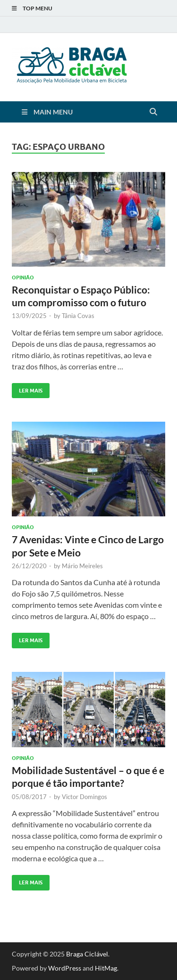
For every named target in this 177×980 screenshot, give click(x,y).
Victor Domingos (84, 797)
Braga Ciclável (87, 954)
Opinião (23, 278)
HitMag (106, 968)
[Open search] (153, 112)
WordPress (65, 968)
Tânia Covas (78, 316)
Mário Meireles (82, 566)
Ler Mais (27, 388)
